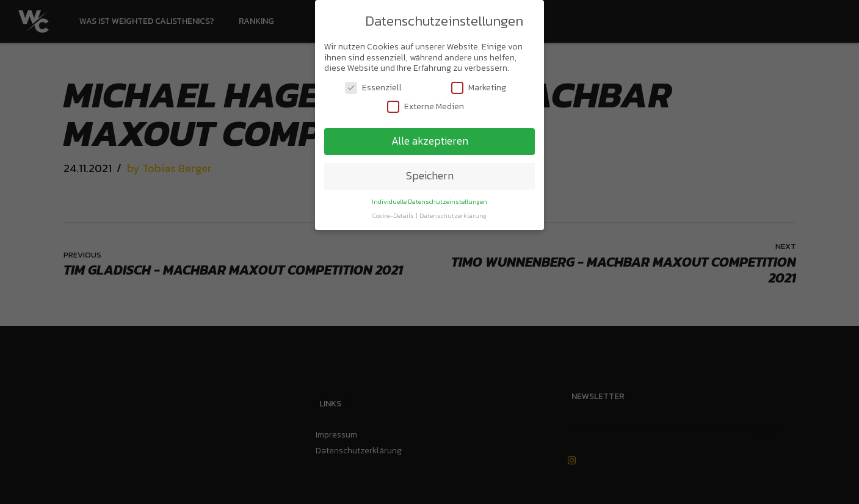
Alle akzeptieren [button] (430, 139)
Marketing (479, 85)
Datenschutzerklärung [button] (453, 213)
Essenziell (373, 85)
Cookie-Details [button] (394, 213)
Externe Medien (426, 104)
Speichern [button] (430, 173)
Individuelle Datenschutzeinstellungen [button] (429, 199)
